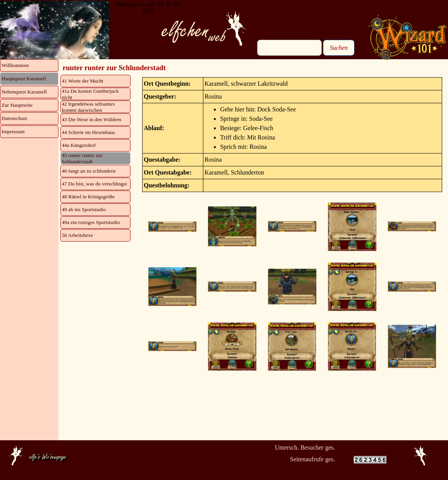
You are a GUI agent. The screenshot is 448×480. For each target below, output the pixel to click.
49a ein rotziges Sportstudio (91, 222)
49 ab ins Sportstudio (84, 209)
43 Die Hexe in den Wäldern (92, 119)
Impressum (13, 131)
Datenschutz (14, 118)
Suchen (339, 48)
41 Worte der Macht (83, 81)
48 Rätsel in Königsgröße (88, 197)
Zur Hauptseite (17, 105)
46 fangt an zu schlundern (89, 171)
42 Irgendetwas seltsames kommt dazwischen (88, 107)
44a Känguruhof (79, 145)
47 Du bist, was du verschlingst (94, 184)
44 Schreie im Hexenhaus (89, 132)
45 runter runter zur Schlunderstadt (82, 158)
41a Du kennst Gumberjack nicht (90, 94)
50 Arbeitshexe (78, 235)
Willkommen (15, 65)
